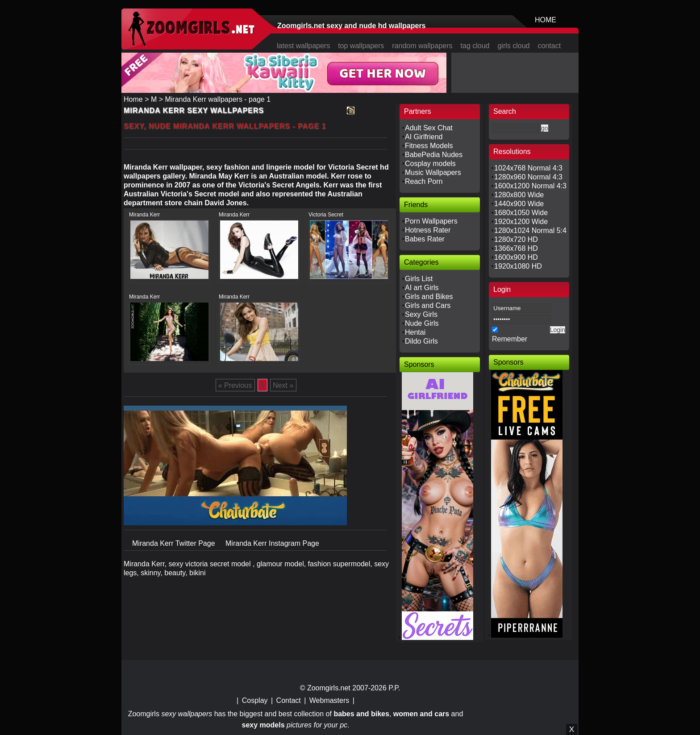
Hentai (415, 332)
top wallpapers (361, 46)
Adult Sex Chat (429, 128)
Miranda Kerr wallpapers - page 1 (218, 99)
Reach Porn (424, 181)
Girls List (419, 279)
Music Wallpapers (433, 172)
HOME (546, 20)
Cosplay (255, 700)
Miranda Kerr (144, 215)
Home (133, 99)
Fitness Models (429, 146)
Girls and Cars (428, 305)
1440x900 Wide (519, 204)
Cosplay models (430, 164)
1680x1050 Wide (521, 213)
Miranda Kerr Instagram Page (272, 543)
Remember (510, 339)
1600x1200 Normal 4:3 (530, 186)
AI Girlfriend (424, 137)
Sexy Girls (421, 314)
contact (550, 46)
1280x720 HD (516, 239)
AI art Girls (422, 288)
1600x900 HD (516, 257)
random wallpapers (422, 46)
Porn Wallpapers (431, 221)
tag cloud (475, 46)
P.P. (394, 688)
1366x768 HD (516, 248)
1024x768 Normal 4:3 (528, 168)
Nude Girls (422, 323)
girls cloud (513, 46)
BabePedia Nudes (434, 155)
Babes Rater (425, 239)
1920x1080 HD (518, 266)
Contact (289, 700)
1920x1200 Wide (521, 222)
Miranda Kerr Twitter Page (175, 543)
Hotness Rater (428, 230)
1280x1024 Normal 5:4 (530, 230)
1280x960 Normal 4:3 (528, 177)
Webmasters (329, 700)
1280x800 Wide (519, 195)
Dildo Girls (421, 341)
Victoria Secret (326, 215)
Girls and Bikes (429, 297)
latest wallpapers (303, 46)
